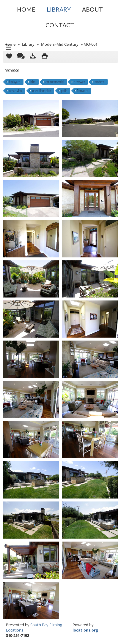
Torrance (83, 91)
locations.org (85, 630)
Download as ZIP (33, 57)
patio (64, 91)
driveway (79, 82)
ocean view (16, 91)
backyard (15, 82)
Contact (60, 25)
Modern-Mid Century (60, 44)
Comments (21, 57)
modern (100, 82)
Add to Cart (9, 57)
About (92, 9)
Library (59, 9)
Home (26, 9)
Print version (45, 57)
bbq (33, 82)
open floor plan (42, 91)
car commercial (55, 82)
